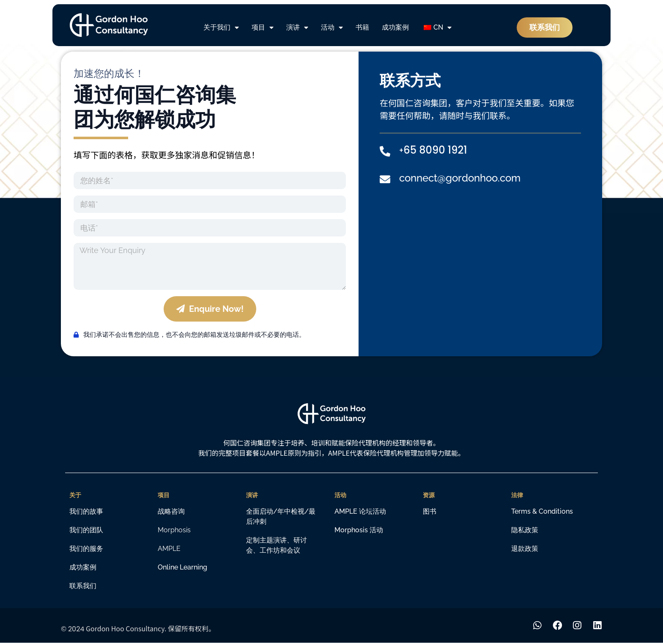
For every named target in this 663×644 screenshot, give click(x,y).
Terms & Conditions (542, 511)
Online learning (182, 567)
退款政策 (525, 549)
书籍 (362, 27)
